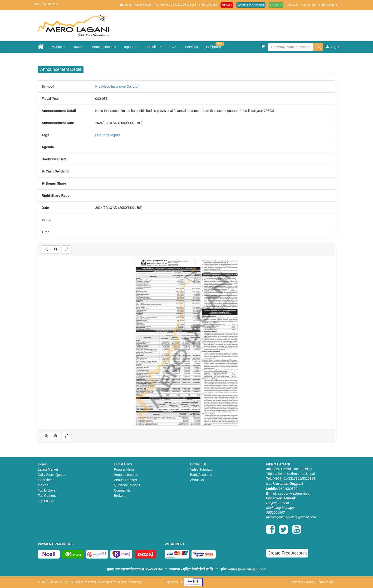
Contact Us (308, 5)
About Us (292, 5)
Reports (131, 47)
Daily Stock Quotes (52, 475)
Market (59, 47)
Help (276, 5)
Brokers (120, 496)
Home (42, 464)
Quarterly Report (107, 135)
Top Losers (46, 501)
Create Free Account (251, 5)
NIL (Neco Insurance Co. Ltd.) (117, 86)
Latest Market (48, 469)
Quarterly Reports (127, 485)
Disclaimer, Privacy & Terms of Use (312, 582)
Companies (122, 490)
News (79, 47)
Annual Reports (125, 480)
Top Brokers (47, 490)
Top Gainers (47, 496)
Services (191, 47)
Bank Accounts (328, 5)
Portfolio (154, 47)
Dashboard (214, 45)
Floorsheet (46, 480)
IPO (173, 47)
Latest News (123, 464)
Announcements (104, 47)
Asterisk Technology (129, 582)
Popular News (124, 469)
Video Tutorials (201, 469)
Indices (43, 485)
